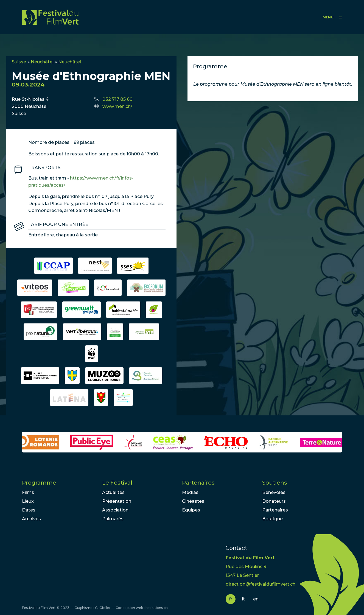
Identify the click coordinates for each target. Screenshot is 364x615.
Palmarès (113, 519)
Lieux (28, 501)
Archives (31, 519)
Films (28, 492)
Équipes (191, 510)
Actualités (113, 492)
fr (231, 599)
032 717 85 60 (117, 99)
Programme (39, 483)
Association (115, 510)
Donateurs (274, 501)
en (256, 599)
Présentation (117, 501)
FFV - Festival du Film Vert (50, 17)
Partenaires (198, 483)
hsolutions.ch (157, 608)
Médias (190, 492)
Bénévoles (274, 492)
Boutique (272, 519)
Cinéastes (193, 501)
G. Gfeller (103, 608)
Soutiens (275, 483)
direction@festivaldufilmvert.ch (261, 584)
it (243, 599)
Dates (29, 510)
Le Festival (117, 483)
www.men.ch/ (117, 106)
